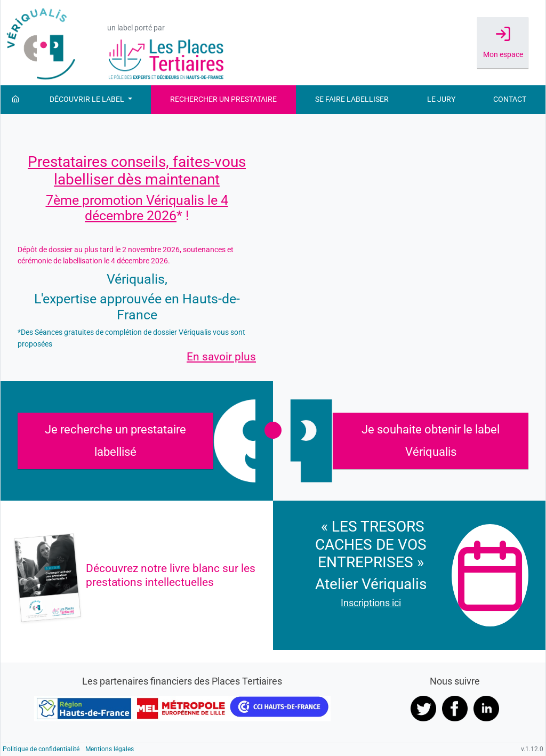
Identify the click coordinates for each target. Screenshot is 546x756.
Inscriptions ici (371, 603)
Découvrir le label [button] (88, 99)
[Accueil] (15, 100)
